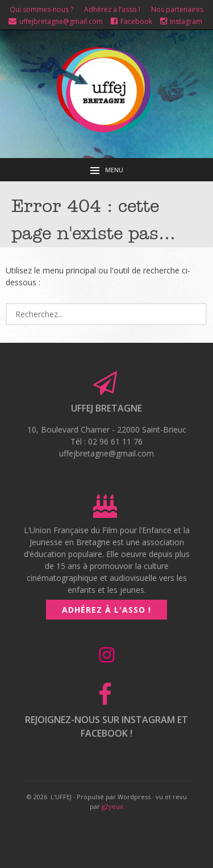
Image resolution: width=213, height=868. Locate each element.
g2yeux (112, 806)
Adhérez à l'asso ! (106, 610)
